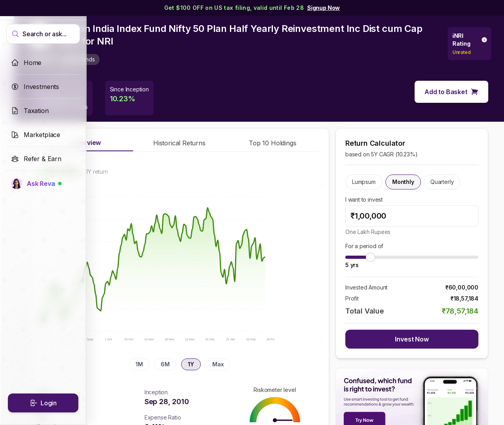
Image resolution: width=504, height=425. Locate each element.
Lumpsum (388, 182)
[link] (43, 63)
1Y (239, 364)
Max (266, 364)
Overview (150, 143)
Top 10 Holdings (305, 143)
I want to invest (388, 200)
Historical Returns (228, 143)
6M (213, 364)
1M (187, 364)
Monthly (427, 182)
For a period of (388, 246)
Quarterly (466, 182)
